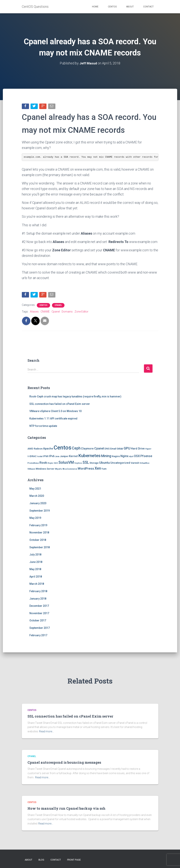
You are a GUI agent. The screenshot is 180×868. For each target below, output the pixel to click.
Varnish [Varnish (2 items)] (135, 463)
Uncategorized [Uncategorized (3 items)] (120, 463)
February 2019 (38, 526)
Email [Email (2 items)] (113, 449)
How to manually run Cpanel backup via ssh (66, 808)
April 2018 (36, 577)
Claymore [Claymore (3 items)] (87, 449)
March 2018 (37, 584)
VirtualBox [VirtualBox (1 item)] (144, 463)
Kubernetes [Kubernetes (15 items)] (89, 456)
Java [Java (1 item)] (57, 457)
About (130, 7)
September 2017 (40, 628)
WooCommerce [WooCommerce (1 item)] (70, 470)
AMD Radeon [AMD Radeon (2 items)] (35, 449)
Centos (112, 7)
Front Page (74, 860)
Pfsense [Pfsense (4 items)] (146, 456)
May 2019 (35, 518)
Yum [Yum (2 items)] (104, 469)
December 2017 (39, 606)
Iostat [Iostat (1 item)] (40, 457)
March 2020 (37, 496)
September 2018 (40, 548)
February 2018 (38, 592)
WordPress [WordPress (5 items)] (86, 469)
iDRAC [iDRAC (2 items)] (33, 457)
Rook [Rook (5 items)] (43, 463)
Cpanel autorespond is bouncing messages (64, 762)
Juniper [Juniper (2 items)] (64, 457)
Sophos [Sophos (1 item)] (78, 463)
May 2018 (35, 570)
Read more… (46, 731)
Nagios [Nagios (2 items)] (116, 457)
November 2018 (39, 533)
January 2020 (38, 504)
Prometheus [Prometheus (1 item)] (33, 463)
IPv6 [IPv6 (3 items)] (52, 457)
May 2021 (35, 489)
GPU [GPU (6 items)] (127, 449)
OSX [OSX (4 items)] (137, 456)
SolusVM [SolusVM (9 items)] (66, 463)
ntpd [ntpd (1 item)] (131, 457)
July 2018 (35, 555)
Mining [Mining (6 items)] (106, 456)
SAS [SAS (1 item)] (56, 463)
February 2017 (38, 636)
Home (95, 7)
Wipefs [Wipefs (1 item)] (58, 470)
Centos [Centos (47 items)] (62, 448)
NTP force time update (43, 426)
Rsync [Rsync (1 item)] (50, 463)
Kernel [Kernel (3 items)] (73, 457)
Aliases (34, 312)
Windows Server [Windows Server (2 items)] (45, 469)
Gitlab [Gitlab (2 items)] (120, 449)
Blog (41, 860)
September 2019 (40, 511)
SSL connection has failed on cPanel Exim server (60, 404)
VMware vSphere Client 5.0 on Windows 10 (55, 412)
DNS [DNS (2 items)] (107, 449)
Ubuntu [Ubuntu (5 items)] (105, 463)
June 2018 (36, 562)
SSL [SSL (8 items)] (86, 463)
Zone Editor (81, 312)
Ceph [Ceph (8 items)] (76, 449)
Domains (67, 312)
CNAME (45, 312)
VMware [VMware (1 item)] (31, 470)
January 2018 (38, 599)
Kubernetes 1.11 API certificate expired (53, 419)
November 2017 (39, 614)
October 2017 (38, 621)
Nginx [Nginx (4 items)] (124, 456)
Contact (148, 7)
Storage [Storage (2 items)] (94, 463)
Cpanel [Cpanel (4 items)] (99, 449)
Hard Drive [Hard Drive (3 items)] (138, 449)
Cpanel (58, 306)
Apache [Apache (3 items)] (48, 449)
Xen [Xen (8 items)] (98, 469)
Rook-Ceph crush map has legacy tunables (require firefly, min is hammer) (75, 397)
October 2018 (38, 540)
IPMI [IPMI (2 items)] (46, 457)
